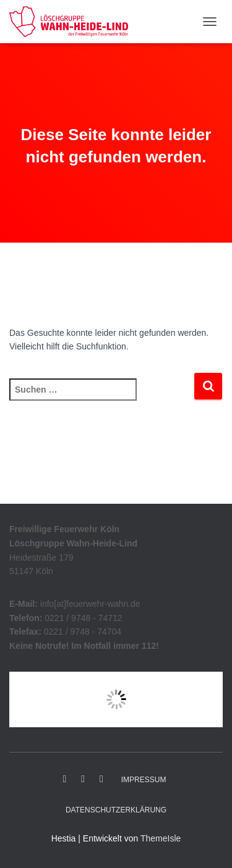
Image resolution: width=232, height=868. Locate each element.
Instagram (83, 779)
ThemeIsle (161, 838)
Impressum (144, 780)
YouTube (101, 779)
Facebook (65, 779)
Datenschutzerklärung (116, 810)
